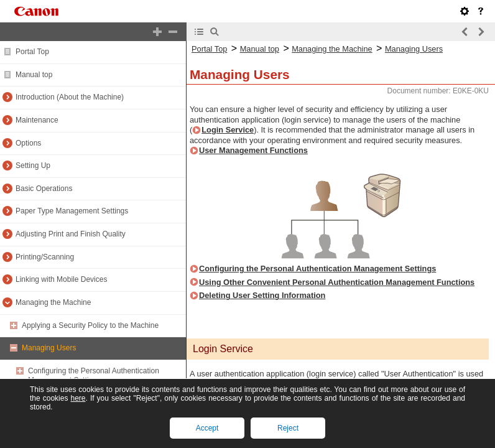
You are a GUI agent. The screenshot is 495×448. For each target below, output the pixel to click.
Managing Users (49, 348)
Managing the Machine (53, 302)
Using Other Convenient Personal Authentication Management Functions (337, 282)
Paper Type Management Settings (72, 211)
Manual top (34, 75)
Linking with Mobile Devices (61, 279)
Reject (288, 428)
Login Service (228, 130)
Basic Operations (44, 189)
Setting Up (33, 166)
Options (28, 143)
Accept (207, 428)
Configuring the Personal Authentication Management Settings (94, 376)
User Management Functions (253, 150)
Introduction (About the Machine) (70, 97)
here (78, 398)
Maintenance (37, 120)
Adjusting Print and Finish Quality (71, 234)
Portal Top (32, 52)
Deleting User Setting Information (262, 295)
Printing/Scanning (45, 257)
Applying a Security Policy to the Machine (90, 325)
